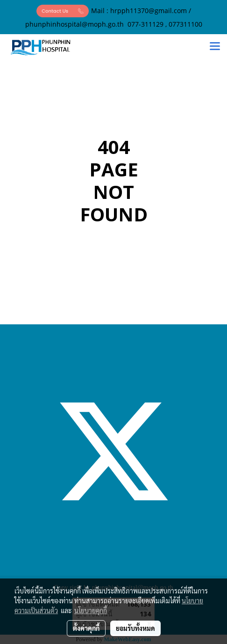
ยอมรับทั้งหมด (135, 628)
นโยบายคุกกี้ (91, 610)
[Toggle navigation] (215, 47)
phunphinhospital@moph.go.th (74, 24)
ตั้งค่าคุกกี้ (86, 628)
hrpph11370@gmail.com (149, 11)
